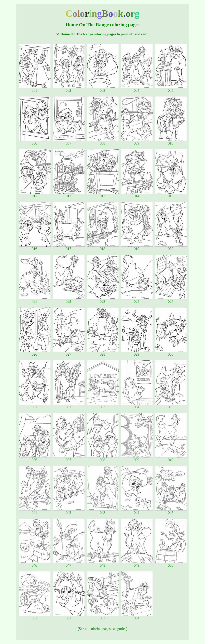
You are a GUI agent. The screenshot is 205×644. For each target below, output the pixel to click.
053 (103, 617)
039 (137, 458)
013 (103, 194)
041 (35, 511)
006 (35, 142)
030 (171, 353)
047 (69, 564)
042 (69, 511)
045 (171, 511)
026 (35, 353)
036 (35, 458)
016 (35, 247)
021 (35, 300)
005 (171, 89)
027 (69, 353)
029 (137, 353)
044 (137, 511)
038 (103, 458)
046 (35, 564)
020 (171, 247)
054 (137, 617)
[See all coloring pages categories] (102, 629)
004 (137, 89)
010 (171, 142)
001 (35, 89)
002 (69, 89)
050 (171, 564)
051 (35, 617)
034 (137, 406)
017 (69, 247)
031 (35, 406)
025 (171, 300)
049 (137, 564)
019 (137, 247)
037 (69, 458)
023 (103, 300)
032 (69, 406)
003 (103, 89)
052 (69, 617)
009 (137, 142)
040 (171, 458)
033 (103, 406)
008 (103, 142)
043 (103, 511)
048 (103, 564)
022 (69, 300)
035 (171, 406)
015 (171, 194)
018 (103, 247)
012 (69, 194)
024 (137, 300)
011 (35, 194)
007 (69, 142)
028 (103, 353)
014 (137, 194)
